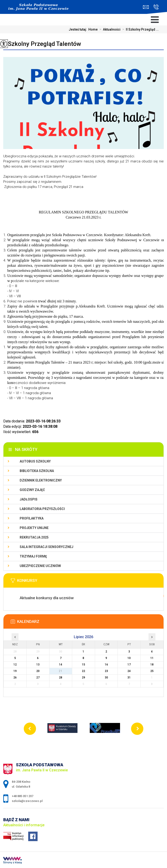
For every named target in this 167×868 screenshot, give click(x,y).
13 (38, 665)
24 (129, 671)
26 (15, 678)
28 (61, 678)
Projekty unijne (34, 528)
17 (129, 665)
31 (129, 678)
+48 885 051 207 (156, 7)
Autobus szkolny (35, 461)
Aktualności (109, 29)
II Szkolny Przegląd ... (140, 29)
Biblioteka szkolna (37, 471)
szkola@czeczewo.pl (146, 7)
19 (15, 671)
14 (61, 665)
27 (38, 678)
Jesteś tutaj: (79, 29)
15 (83, 665)
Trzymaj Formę (33, 556)
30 (106, 678)
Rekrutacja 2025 (34, 537)
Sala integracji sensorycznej (46, 547)
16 (106, 665)
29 (83, 678)
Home (93, 29)
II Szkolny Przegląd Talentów (42, 44)
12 (15, 665)
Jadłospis (29, 499)
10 (129, 658)
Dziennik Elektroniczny (41, 480)
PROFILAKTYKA (32, 518)
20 (38, 671)
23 (106, 671)
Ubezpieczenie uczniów (40, 566)
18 (152, 665)
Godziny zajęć (32, 490)
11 (152, 658)
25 (152, 671)
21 (61, 671)
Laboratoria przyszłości (42, 509)
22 (83, 671)
